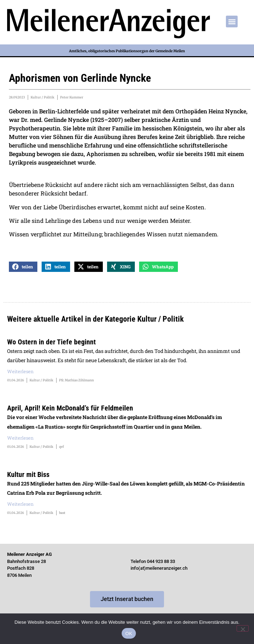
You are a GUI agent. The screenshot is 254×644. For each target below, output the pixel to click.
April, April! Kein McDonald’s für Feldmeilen (70, 408)
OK (129, 634)
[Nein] (243, 628)
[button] (232, 22)
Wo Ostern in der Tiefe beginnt (51, 342)
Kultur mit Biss (28, 474)
